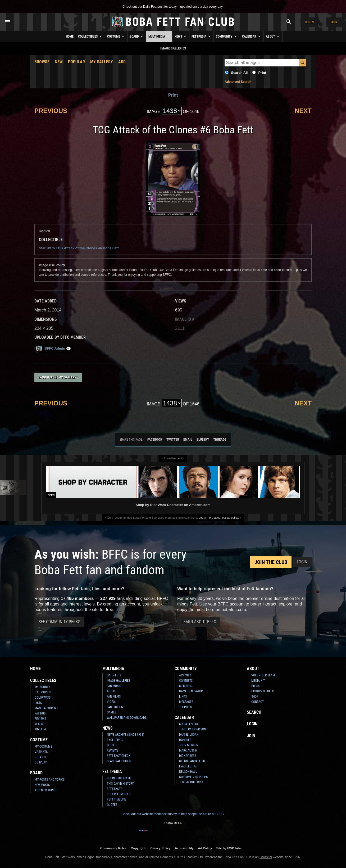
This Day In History (120, 784)
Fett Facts (115, 789)
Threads (220, 439)
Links (183, 697)
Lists (38, 703)
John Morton (189, 745)
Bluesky (203, 439)
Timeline (41, 729)
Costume (116, 36)
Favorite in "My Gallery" (58, 377)
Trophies (185, 707)
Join (334, 22)
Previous (51, 111)
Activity (185, 675)
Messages (186, 702)
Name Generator (191, 691)
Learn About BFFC (199, 622)
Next (303, 111)
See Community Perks (59, 622)
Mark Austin (188, 751)
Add (122, 62)
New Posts (42, 785)
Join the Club (271, 562)
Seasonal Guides (119, 761)
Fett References (119, 794)
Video (111, 702)
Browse (42, 62)
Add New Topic (45, 790)
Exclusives (115, 740)
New (59, 62)
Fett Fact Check (119, 756)
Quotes (112, 805)
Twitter (173, 439)
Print (262, 73)
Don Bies (185, 740)
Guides (112, 745)
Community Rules (113, 848)
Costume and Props (193, 777)
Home (70, 37)
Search (254, 712)
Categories (43, 692)
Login (309, 22)
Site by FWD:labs (229, 848)
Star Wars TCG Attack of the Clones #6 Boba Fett (79, 248)
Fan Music (114, 686)
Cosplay (41, 762)
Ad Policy (205, 848)
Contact (258, 702)
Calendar (252, 36)
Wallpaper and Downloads (127, 718)
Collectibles (90, 36)
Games (111, 712)
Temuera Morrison (192, 729)
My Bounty (42, 687)
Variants (41, 752)
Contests (186, 681)
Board (137, 36)
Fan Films (114, 697)
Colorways (43, 698)
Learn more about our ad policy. (219, 518)
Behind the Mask (119, 778)
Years (39, 724)
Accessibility (184, 848)
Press (255, 686)
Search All (239, 73)
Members (186, 686)
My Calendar (188, 724)
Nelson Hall (188, 772)
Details (40, 757)
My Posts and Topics (50, 780)
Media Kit (258, 681)
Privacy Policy (160, 848)
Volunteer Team (263, 675)
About (273, 36)
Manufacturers (46, 708)
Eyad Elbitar (188, 766)
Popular (76, 62)
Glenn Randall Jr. (192, 761)
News (181, 36)
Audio (111, 691)
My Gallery (102, 62)
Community (227, 36)
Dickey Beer (188, 756)
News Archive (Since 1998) (126, 735)
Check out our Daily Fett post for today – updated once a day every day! (173, 7)
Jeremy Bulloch (191, 782)
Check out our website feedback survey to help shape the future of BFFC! (173, 814)
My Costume (43, 747)
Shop (255, 697)
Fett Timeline (117, 799)
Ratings (40, 713)
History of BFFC (263, 691)
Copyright (138, 848)
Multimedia (159, 36)
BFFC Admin (53, 348)
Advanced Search (238, 82)
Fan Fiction (115, 707)
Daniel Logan (189, 735)
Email (188, 439)
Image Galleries (119, 681)
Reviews (40, 719)
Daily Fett (114, 675)
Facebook (155, 439)
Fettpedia (201, 36)
